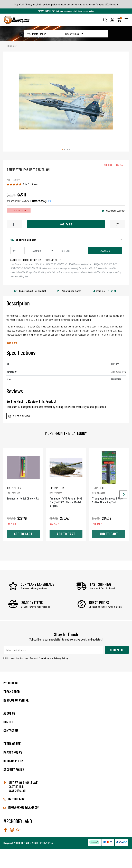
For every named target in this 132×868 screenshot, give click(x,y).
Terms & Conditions (40, 658)
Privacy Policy (61, 658)
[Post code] (71, 251)
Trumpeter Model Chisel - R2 (23, 493)
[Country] (42, 251)
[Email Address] (53, 650)
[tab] (62, 150)
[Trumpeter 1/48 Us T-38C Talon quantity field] (15, 224)
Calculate (105, 250)
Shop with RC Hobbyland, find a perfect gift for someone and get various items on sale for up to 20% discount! (66, 4)
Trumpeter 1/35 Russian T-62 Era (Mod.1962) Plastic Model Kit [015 (66, 497)
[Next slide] (123, 495)
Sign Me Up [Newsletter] (117, 650)
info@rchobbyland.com (21, 807)
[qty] (17, 251)
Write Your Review (30, 184)
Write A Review (19, 416)
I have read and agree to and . (36, 658)
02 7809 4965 (14, 799)
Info (50, 201)
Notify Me (66, 224)
